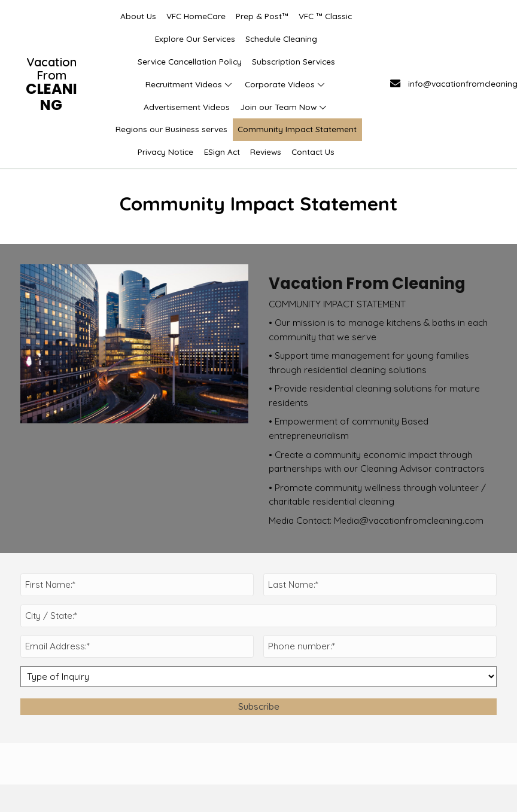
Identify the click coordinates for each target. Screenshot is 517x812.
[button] (228, 84)
